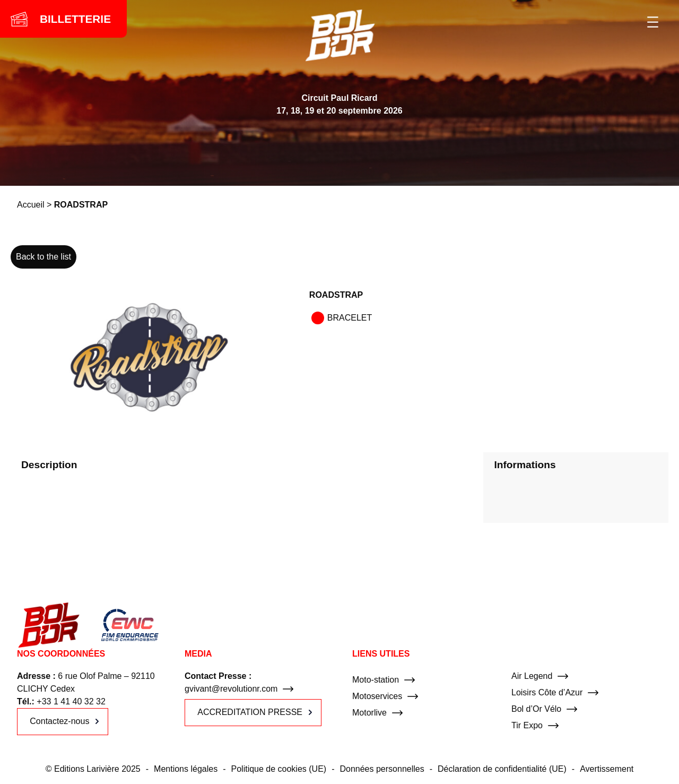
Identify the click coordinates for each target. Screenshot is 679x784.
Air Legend (532, 676)
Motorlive (369, 713)
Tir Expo (527, 725)
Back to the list (43, 257)
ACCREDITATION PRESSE (250, 712)
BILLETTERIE (75, 19)
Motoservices (377, 696)
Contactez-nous (59, 721)
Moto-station (376, 680)
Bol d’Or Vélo (536, 709)
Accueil (31, 205)
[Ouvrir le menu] (653, 22)
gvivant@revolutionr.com (231, 689)
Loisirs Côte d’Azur (547, 692)
